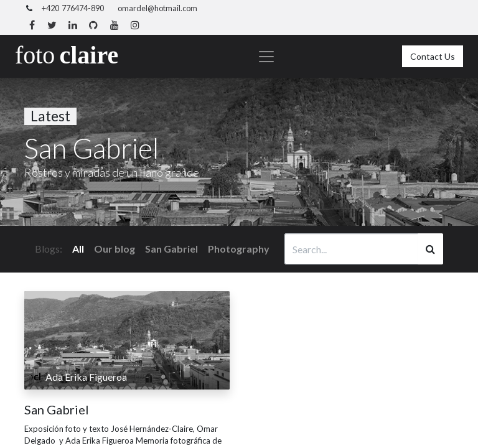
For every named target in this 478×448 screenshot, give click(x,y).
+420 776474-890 (73, 8)
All (78, 249)
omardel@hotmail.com (157, 8)
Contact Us (433, 56)
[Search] (430, 249)
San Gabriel (57, 409)
